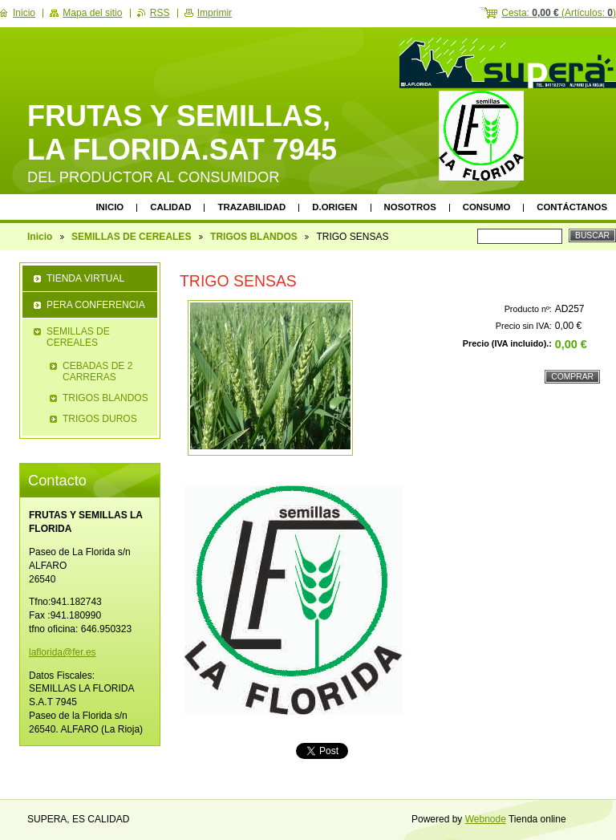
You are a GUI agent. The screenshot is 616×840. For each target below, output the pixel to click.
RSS (160, 13)
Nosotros (410, 207)
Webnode (486, 819)
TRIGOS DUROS (100, 419)
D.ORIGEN (334, 207)
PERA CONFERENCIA (96, 305)
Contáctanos (572, 207)
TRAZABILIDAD (251, 207)
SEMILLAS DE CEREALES (131, 237)
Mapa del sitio (92, 13)
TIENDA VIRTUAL (85, 278)
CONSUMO (486, 207)
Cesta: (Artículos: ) (559, 13)
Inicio (109, 207)
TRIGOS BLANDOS (254, 237)
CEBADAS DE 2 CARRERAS (97, 371)
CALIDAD (170, 207)
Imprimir (215, 13)
